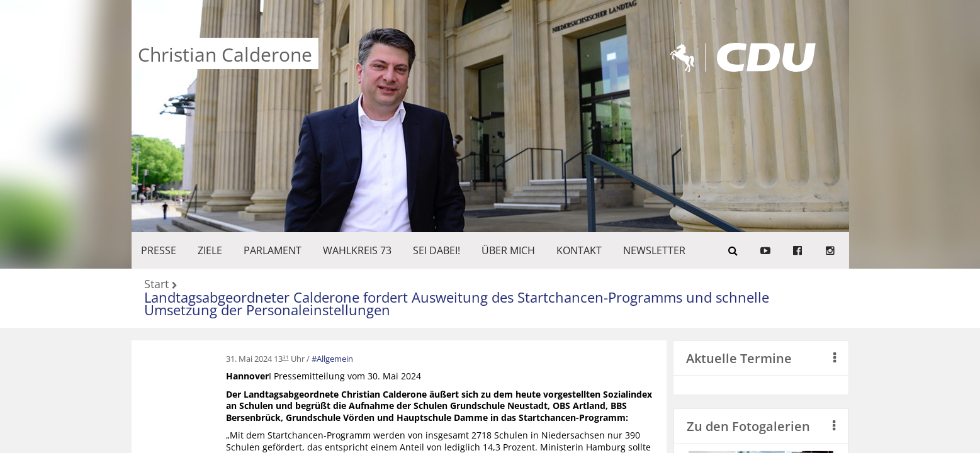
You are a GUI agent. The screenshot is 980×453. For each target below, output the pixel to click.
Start (156, 285)
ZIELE (210, 250)
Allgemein (335, 359)
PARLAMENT (273, 250)
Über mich (508, 250)
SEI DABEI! (436, 250)
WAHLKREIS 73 (357, 250)
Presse (159, 250)
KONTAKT (579, 250)
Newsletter (654, 250)
